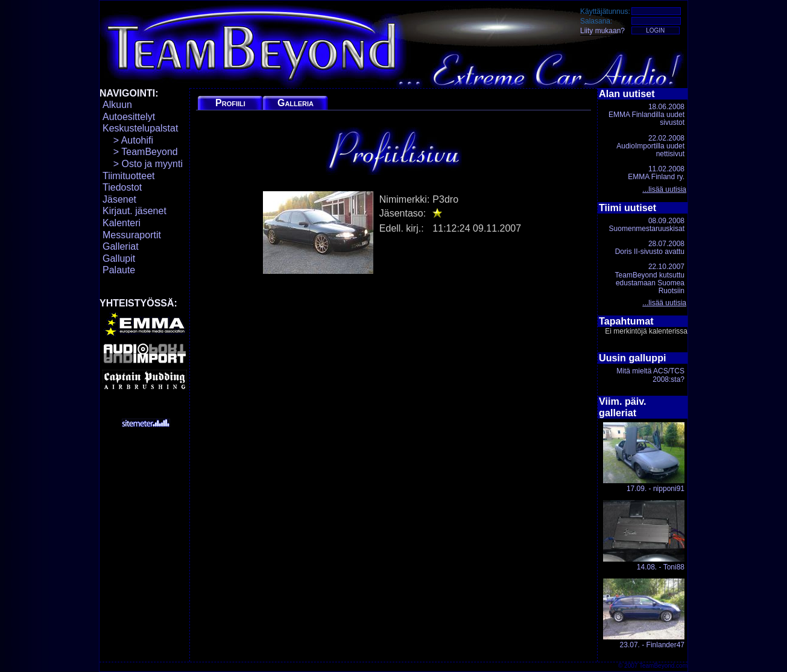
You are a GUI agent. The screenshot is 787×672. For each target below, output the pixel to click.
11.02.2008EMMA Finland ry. (656, 173)
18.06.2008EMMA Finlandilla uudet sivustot (646, 115)
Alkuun (117, 105)
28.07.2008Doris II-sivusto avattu (650, 248)
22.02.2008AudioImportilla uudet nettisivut (650, 146)
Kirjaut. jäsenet (134, 211)
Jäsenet (119, 199)
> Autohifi (128, 140)
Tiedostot (122, 187)
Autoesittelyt (129, 117)
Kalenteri (122, 223)
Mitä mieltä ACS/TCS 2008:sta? (650, 375)
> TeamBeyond (140, 152)
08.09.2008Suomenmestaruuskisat (647, 225)
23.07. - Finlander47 (644, 614)
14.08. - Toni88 (644, 535)
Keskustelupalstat (140, 128)
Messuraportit (132, 235)
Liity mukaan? (602, 31)
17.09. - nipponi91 (644, 458)
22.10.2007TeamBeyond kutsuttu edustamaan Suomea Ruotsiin (650, 279)
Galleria (296, 103)
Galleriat (121, 246)
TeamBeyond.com (663, 666)
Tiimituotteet (129, 176)
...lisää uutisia (664, 189)
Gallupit (119, 258)
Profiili (230, 103)
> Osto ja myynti (143, 164)
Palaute (119, 270)
